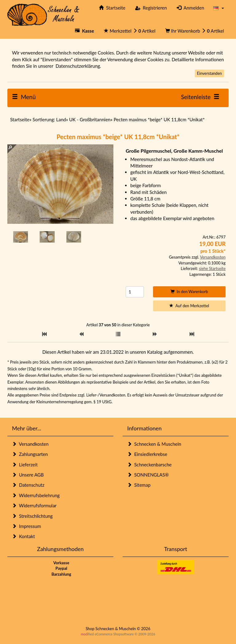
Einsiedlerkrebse (147, 454)
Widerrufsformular (34, 505)
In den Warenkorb (189, 292)
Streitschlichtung (32, 516)
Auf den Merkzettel (189, 306)
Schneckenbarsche (149, 465)
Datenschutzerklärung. (78, 66)
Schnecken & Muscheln (154, 444)
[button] (219, 8)
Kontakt (24, 536)
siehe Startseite (212, 268)
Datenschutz (28, 485)
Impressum (26, 526)
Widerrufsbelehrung (36, 495)
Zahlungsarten (30, 454)
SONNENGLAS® (148, 475)
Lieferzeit (25, 465)
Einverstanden (209, 73)
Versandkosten (213, 257)
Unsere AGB (28, 475)
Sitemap (139, 485)
